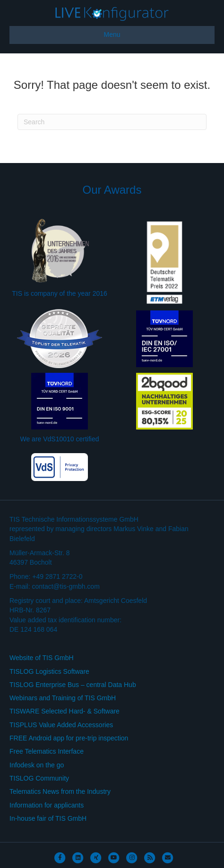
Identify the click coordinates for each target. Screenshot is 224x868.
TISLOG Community (39, 778)
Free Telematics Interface (47, 751)
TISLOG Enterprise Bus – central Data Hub (73, 685)
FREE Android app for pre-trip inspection (69, 738)
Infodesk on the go (37, 765)
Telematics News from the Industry (60, 791)
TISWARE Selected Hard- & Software (65, 711)
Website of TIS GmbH (42, 658)
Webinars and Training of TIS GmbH (63, 698)
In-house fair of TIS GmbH (48, 818)
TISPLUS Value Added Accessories (61, 725)
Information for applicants (47, 805)
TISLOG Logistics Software (49, 671)
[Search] (112, 122)
